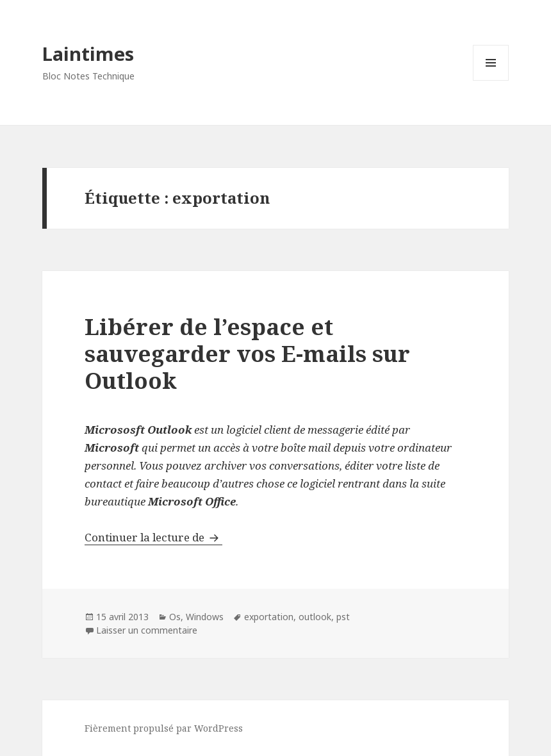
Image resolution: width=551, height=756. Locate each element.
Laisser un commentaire (147, 630)
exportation (269, 617)
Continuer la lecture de (153, 537)
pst (343, 617)
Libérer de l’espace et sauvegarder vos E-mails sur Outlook (247, 353)
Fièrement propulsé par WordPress (164, 728)
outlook (315, 617)
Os (175, 617)
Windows (205, 617)
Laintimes (88, 53)
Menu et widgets (491, 80)
